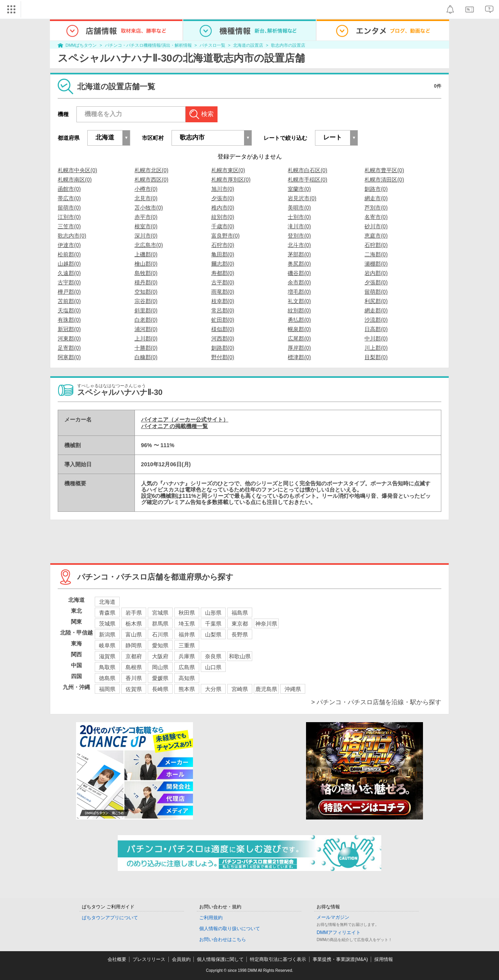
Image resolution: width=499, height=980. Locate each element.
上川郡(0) (146, 338)
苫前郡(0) (69, 301)
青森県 (107, 613)
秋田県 (187, 613)
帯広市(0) (69, 198)
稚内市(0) (223, 208)
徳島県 (107, 678)
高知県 (187, 678)
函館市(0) (69, 189)
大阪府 (160, 656)
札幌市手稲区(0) (307, 180)
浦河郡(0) (146, 329)
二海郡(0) (376, 254)
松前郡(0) (69, 254)
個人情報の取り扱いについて (230, 929)
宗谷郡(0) (146, 301)
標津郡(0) (299, 357)
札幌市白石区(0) (307, 170)
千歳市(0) (223, 226)
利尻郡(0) (376, 301)
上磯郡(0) (146, 254)
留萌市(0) (69, 208)
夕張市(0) (223, 198)
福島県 (240, 613)
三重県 (187, 645)
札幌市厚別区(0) (231, 180)
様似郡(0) (223, 329)
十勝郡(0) (146, 348)
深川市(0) (146, 236)
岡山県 (160, 667)
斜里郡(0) (146, 310)
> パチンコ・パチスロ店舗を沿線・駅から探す (376, 702)
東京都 (240, 624)
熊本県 (187, 689)
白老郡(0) (146, 320)
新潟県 (107, 635)
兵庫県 (187, 656)
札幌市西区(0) (151, 180)
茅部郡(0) (299, 254)
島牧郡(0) (146, 273)
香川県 (134, 678)
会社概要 (117, 959)
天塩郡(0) (69, 310)
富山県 (134, 635)
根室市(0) (146, 226)
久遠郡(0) (69, 273)
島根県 (134, 667)
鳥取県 (107, 667)
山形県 (213, 613)
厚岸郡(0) (299, 348)
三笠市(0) (69, 226)
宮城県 (160, 613)
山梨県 (213, 635)
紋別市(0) (223, 217)
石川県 (160, 635)
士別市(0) (299, 217)
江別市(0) (69, 217)
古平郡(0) (223, 282)
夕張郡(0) (376, 282)
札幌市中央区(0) (77, 170)
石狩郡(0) (376, 245)
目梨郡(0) (376, 357)
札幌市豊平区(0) (384, 170)
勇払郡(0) (299, 320)
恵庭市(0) (376, 236)
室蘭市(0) (299, 189)
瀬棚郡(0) (376, 264)
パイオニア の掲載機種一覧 (175, 426)
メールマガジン (333, 917)
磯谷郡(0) (299, 273)
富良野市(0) (226, 236)
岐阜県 (107, 645)
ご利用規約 (211, 918)
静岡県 (134, 645)
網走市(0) (376, 198)
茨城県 (107, 624)
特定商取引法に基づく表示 (278, 959)
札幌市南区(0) (75, 180)
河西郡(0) (223, 338)
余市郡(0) (299, 282)
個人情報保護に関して (220, 959)
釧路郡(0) (223, 348)
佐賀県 (134, 689)
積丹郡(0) (146, 282)
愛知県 (160, 645)
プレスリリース (149, 959)
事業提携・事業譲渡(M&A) (340, 959)
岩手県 (134, 613)
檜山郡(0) (146, 264)
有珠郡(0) (69, 320)
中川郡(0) (376, 338)
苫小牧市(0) (149, 208)
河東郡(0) (69, 338)
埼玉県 (187, 624)
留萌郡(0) (376, 292)
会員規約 (181, 959)
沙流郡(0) (376, 320)
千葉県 (213, 624)
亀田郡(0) (223, 254)
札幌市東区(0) (228, 170)
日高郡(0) (376, 329)
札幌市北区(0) (151, 170)
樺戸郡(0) (69, 292)
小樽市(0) (146, 189)
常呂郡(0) (223, 310)
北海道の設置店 (248, 45)
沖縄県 (293, 689)
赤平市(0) (146, 217)
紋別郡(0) (299, 310)
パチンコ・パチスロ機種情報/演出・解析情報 (148, 45)
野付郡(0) (223, 357)
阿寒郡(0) (69, 357)
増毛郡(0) (299, 292)
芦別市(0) (376, 208)
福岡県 (107, 689)
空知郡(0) (146, 292)
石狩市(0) (223, 245)
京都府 (134, 656)
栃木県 (134, 624)
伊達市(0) (69, 245)
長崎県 (160, 689)
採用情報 (384, 959)
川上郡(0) (376, 348)
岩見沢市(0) (302, 198)
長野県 (240, 635)
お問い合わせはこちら (223, 939)
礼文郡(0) (299, 301)
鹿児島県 (266, 689)
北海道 (107, 602)
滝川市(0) (299, 226)
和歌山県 (240, 656)
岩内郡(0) (376, 273)
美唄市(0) (299, 208)
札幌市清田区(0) (384, 180)
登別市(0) (299, 236)
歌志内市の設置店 (288, 45)
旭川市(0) (223, 189)
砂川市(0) (376, 226)
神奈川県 (266, 624)
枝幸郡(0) (223, 301)
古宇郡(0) (69, 282)
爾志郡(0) (223, 264)
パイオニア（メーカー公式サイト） (185, 419)
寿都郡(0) (223, 273)
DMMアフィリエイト (339, 932)
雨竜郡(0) (223, 292)
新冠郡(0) (69, 329)
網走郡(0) (376, 310)
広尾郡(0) (299, 338)
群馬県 (160, 624)
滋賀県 (107, 656)
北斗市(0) (299, 245)
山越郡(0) (69, 264)
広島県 (187, 667)
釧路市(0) (376, 189)
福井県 (187, 635)
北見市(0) (146, 198)
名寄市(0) (376, 217)
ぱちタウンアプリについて (110, 918)
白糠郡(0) (146, 357)
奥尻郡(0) (299, 264)
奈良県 (213, 656)
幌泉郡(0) (299, 329)
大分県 (213, 689)
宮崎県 (240, 689)
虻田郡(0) (223, 320)
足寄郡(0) (69, 348)
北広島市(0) (149, 245)
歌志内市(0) (72, 236)
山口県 (213, 667)
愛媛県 (160, 678)
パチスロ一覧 (212, 45)
